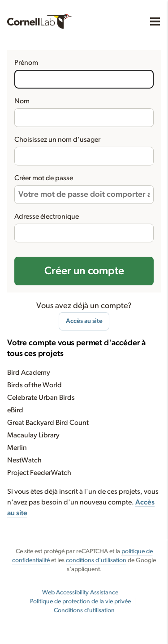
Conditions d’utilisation (84, 610)
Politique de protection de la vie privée (80, 602)
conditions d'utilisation (96, 560)
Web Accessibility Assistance (80, 593)
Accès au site (84, 321)
